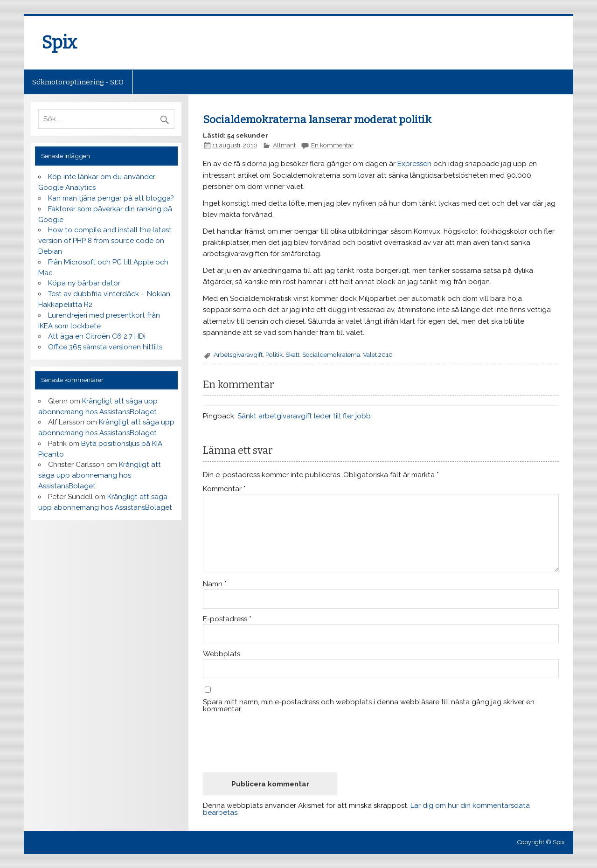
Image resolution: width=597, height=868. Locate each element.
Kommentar (224, 489)
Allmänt (284, 145)
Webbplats (222, 654)
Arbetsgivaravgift (238, 354)
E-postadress (227, 619)
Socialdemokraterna (331, 354)
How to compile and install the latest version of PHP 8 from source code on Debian (105, 241)
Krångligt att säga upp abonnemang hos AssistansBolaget (100, 475)
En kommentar (332, 145)
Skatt (292, 354)
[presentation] (274, 743)
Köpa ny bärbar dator (84, 283)
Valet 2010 (378, 354)
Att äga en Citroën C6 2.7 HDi (97, 336)
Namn (215, 584)
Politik (274, 354)
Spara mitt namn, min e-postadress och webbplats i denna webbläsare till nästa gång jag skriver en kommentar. (369, 706)
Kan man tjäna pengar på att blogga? (111, 198)
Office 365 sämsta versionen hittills (105, 347)
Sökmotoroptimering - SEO (78, 82)
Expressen (414, 164)
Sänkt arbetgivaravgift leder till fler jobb (304, 416)
